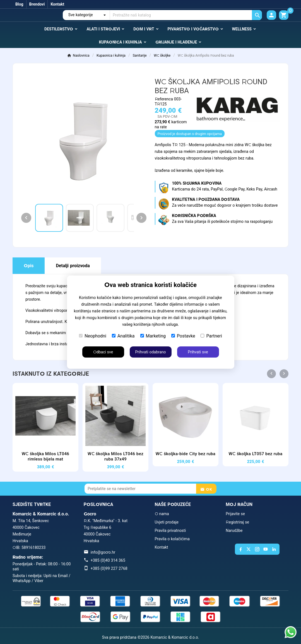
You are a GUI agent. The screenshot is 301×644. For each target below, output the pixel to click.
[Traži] (186, 15)
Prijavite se (235, 514)
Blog (19, 4)
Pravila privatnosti (170, 530)
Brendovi (37, 4)
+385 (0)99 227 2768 (109, 568)
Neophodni (93, 336)
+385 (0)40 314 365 (108, 560)
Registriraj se (237, 522)
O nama (162, 514)
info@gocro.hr (103, 552)
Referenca (164, 99)
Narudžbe (234, 530)
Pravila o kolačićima (172, 539)
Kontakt (57, 4)
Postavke (183, 336)
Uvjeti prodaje (167, 522)
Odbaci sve (103, 352)
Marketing (153, 336)
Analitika (123, 336)
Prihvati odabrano (150, 352)
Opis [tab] (29, 266)
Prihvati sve (198, 352)
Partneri (211, 336)
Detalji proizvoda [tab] (73, 266)
